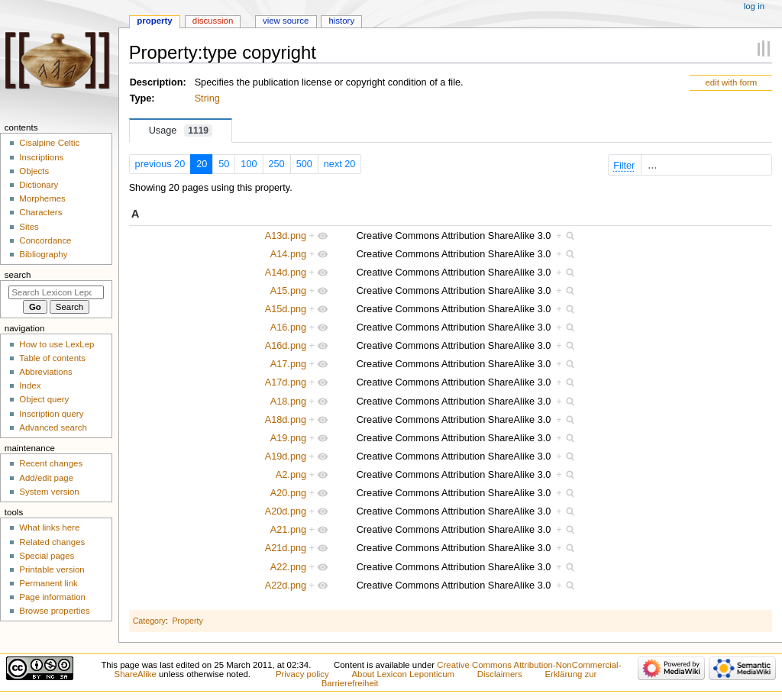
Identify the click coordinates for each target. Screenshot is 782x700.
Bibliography (43, 254)
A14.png (288, 254)
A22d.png (286, 585)
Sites (29, 227)
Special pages (47, 556)
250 (277, 164)
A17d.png (286, 382)
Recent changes (51, 463)
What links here (49, 527)
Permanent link (48, 583)
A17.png (288, 364)
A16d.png (286, 346)
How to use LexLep (57, 344)
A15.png (288, 291)
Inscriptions (41, 157)
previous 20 (160, 164)
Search (18, 275)
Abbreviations (45, 372)
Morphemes (42, 198)
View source (286, 21)
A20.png (288, 493)
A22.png (288, 567)
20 (202, 164)
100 (249, 164)
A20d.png (286, 511)
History (341, 21)
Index (30, 385)
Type (141, 98)
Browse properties (54, 611)
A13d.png (286, 236)
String (207, 98)
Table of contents (52, 358)
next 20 (340, 164)
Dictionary (39, 185)
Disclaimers (500, 674)
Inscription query (51, 414)
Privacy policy (302, 674)
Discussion (213, 21)
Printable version (52, 569)
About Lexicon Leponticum (403, 674)
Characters (40, 212)
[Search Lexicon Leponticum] (56, 292)
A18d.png (286, 420)
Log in (754, 6)
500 (304, 164)
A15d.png (286, 309)
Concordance (45, 240)
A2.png (291, 475)
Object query (44, 399)
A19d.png (286, 456)
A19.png (288, 438)
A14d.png (286, 273)
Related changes (52, 542)
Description (157, 82)
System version (49, 492)
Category (149, 621)
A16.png (288, 327)
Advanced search (53, 427)
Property (187, 621)
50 (224, 164)
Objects (34, 171)
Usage (181, 131)
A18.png (288, 402)
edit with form (731, 82)
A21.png (288, 530)
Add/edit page (46, 478)
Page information (52, 597)
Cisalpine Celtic (49, 143)
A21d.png (286, 548)
